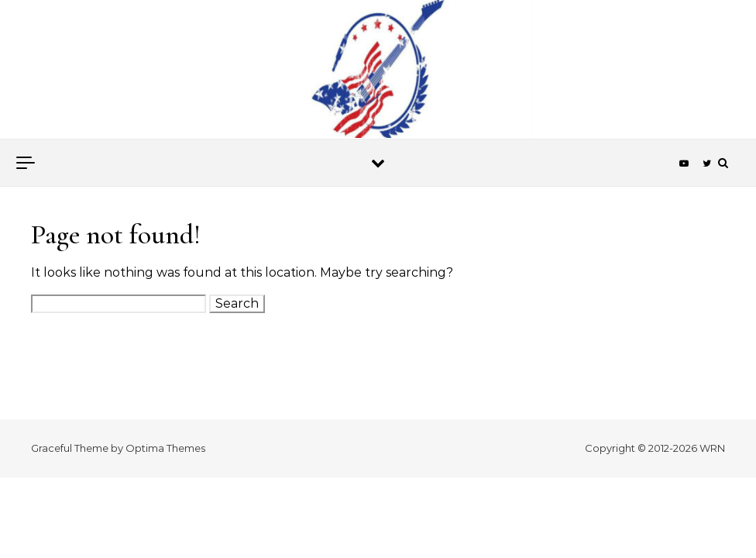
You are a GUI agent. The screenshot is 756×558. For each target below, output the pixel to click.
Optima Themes (165, 448)
